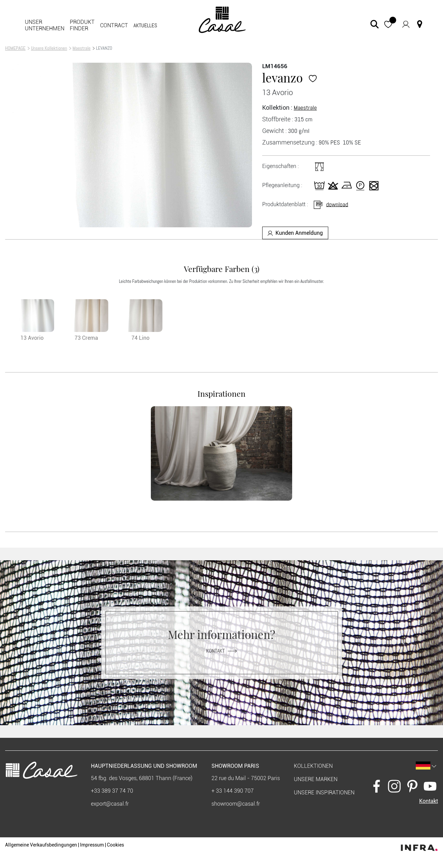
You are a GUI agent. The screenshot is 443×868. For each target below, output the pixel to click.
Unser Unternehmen (45, 25)
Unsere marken (316, 779)
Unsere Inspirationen (324, 793)
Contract (114, 25)
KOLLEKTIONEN (313, 766)
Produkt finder (82, 25)
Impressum (92, 845)
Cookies (115, 845)
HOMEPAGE (15, 48)
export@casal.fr (110, 804)
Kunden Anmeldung (295, 233)
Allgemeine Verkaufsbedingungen (41, 845)
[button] (388, 24)
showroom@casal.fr (236, 804)
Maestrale (82, 48)
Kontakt (221, 650)
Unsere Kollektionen (49, 48)
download (330, 204)
